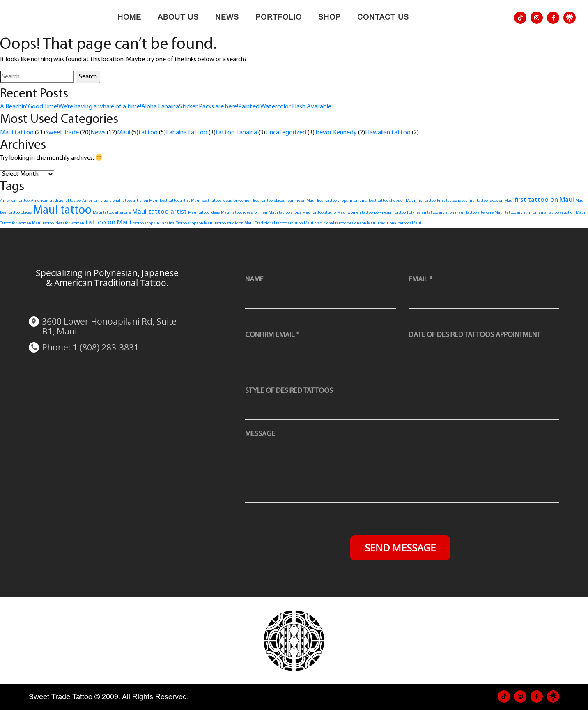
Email (420, 280)
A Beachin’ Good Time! (29, 107)
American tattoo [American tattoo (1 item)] (15, 201)
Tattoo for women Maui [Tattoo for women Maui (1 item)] (21, 223)
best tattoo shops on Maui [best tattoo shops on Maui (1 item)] (392, 201)
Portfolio (279, 17)
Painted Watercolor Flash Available (285, 107)
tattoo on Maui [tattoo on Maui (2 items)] (108, 222)
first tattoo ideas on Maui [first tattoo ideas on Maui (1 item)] (491, 201)
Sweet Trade (62, 133)
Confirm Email (272, 335)
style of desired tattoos (289, 391)
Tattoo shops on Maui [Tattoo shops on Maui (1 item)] (195, 223)
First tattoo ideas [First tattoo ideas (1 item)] (452, 201)
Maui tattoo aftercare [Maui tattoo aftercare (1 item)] (112, 213)
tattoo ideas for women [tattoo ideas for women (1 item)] (63, 223)
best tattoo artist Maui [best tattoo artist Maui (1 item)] (180, 201)
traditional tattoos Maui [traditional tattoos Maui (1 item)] (400, 223)
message (260, 434)
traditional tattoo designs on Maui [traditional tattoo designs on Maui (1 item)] (346, 223)
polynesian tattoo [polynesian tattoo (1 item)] (390, 213)
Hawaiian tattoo (388, 133)
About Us (178, 17)
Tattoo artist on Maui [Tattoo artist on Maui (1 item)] (566, 213)
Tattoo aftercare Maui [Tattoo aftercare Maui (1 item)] (485, 213)
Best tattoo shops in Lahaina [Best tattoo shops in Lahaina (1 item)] (342, 201)
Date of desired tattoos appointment (474, 335)
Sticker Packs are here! (209, 107)
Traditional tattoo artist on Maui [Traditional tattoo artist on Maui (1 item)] (284, 223)
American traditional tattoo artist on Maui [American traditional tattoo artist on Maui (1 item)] (120, 201)
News (227, 17)
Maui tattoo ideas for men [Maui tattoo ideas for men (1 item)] (244, 213)
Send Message (400, 547)
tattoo (148, 133)
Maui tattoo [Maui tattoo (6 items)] (62, 211)
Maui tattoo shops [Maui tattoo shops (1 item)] (285, 213)
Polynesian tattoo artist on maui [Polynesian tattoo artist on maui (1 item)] (436, 213)
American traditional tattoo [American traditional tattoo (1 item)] (56, 201)
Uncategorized (286, 133)
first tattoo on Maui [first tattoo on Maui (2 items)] (544, 200)
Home (129, 17)
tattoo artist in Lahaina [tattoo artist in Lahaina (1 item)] (526, 213)
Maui (124, 133)
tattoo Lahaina (236, 133)
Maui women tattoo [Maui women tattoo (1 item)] (355, 213)
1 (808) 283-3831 (106, 347)
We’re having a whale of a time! (100, 107)
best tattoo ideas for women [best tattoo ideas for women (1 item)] (227, 201)
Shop (330, 17)
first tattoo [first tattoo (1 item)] (426, 201)
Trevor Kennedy (336, 133)
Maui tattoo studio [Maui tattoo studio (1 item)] (319, 213)
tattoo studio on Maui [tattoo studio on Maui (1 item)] (234, 223)
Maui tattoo (17, 133)
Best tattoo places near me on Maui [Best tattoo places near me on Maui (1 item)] (284, 201)
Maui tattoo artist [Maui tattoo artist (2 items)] (160, 212)
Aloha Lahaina (160, 107)
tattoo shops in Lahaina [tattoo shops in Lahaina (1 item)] (154, 223)
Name (254, 280)
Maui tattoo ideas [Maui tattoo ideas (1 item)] (204, 213)
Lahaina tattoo (187, 133)
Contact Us (383, 17)
